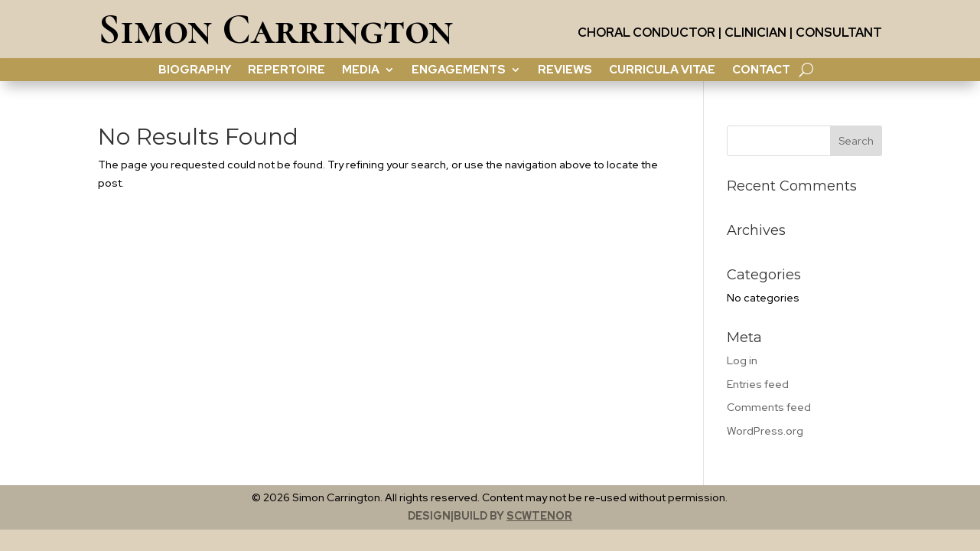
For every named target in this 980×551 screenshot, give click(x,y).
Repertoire (287, 71)
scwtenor (539, 516)
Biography (195, 71)
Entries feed (758, 384)
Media (361, 71)
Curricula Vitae (662, 71)
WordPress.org (765, 431)
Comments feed (769, 407)
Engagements (459, 71)
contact (761, 71)
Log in (742, 360)
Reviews (565, 71)
